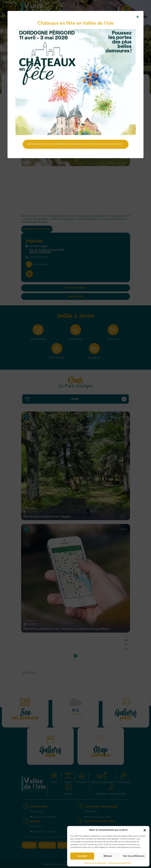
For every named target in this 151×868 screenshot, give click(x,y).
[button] (145, 830)
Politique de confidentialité (95, 863)
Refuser (108, 856)
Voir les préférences (134, 856)
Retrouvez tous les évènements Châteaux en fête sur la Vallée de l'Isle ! (76, 144)
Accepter (82, 856)
